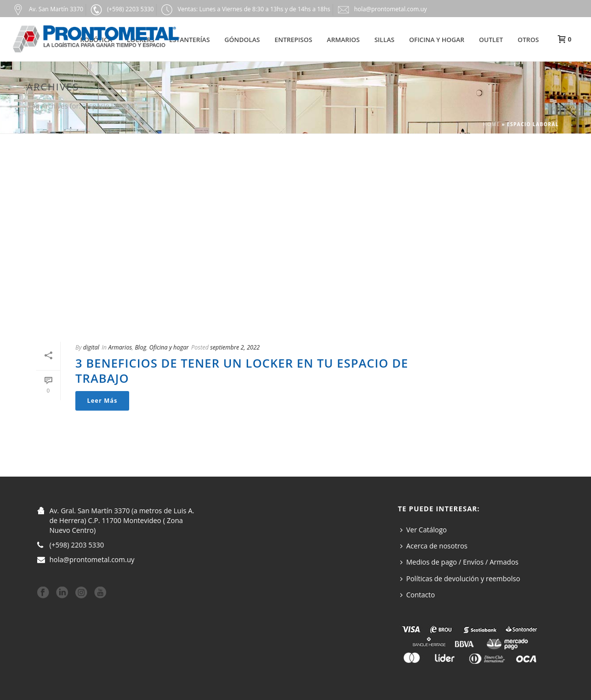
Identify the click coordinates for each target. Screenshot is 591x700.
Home (491, 124)
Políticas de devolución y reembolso (460, 579)
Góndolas (242, 40)
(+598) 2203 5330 (77, 545)
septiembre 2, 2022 (235, 347)
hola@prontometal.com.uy (92, 560)
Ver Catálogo (423, 530)
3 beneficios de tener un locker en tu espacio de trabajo (242, 371)
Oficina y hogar (437, 40)
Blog (141, 347)
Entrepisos (293, 40)
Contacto (418, 595)
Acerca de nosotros (434, 546)
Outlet (491, 40)
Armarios (343, 40)
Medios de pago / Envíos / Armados (459, 562)
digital (91, 347)
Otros (528, 40)
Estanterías (190, 40)
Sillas (384, 40)
